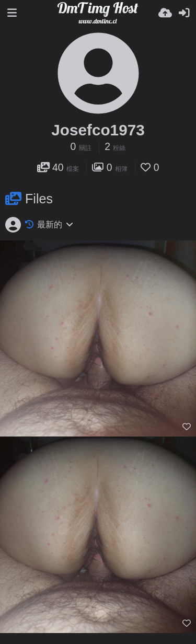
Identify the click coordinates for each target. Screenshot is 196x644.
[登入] (184, 13)
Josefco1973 (98, 130)
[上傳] (165, 13)
